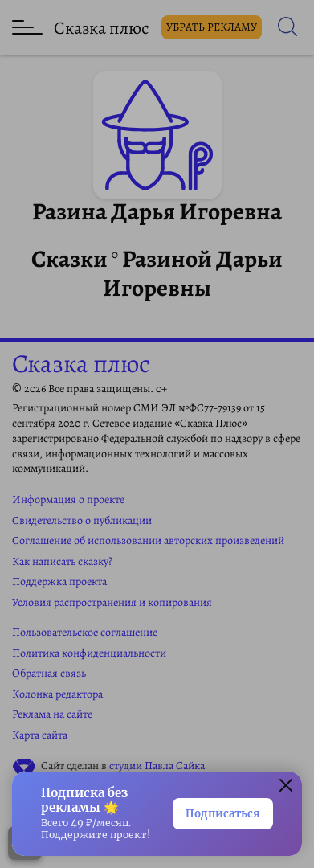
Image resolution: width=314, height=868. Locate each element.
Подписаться (223, 814)
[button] (286, 788)
